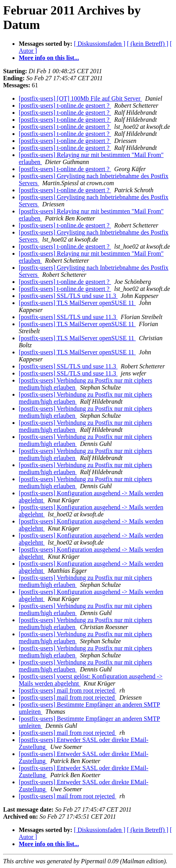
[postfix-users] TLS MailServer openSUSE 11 (77, 303)
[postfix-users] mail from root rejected (67, 690)
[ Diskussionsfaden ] (100, 44)
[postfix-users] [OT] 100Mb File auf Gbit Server (80, 98)
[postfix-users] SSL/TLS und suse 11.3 (68, 296)
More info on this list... (49, 58)
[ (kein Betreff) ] (147, 44)
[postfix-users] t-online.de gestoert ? (65, 106)
